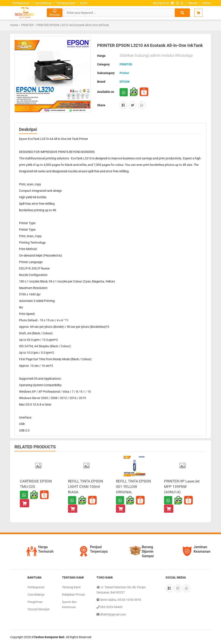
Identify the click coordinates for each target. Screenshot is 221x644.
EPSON (125, 82)
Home (14, 25)
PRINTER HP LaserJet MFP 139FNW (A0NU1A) (182, 487)
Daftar (207, 3)
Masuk (193, 3)
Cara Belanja (43, 3)
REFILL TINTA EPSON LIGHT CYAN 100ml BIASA (85, 487)
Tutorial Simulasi (38, 609)
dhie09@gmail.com (111, 614)
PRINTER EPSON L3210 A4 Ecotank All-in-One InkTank (73, 25)
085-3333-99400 (110, 607)
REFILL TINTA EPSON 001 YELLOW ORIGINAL (133, 487)
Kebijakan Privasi (73, 595)
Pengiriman (35, 602)
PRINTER (27, 25)
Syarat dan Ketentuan (69, 604)
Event (84, 3)
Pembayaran (21, 3)
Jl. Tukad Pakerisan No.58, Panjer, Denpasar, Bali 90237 (121, 589)
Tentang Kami (66, 3)
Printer (124, 73)
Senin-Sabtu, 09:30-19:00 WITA (119, 600)
